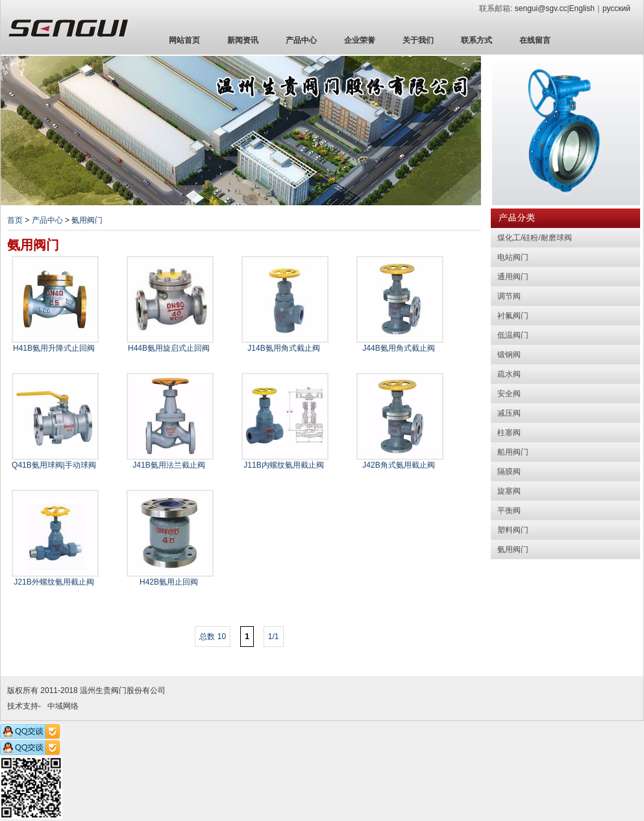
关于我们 (418, 40)
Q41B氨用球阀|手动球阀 (54, 465)
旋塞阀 (509, 491)
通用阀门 (513, 277)
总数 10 (213, 637)
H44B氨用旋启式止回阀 (169, 348)
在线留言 (535, 40)
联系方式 (477, 40)
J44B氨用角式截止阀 (398, 348)
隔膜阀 (509, 472)
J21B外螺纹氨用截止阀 (54, 582)
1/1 (274, 637)
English (582, 8)
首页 (15, 220)
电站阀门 (513, 257)
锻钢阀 (509, 355)
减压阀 (509, 413)
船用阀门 (513, 452)
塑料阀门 (513, 530)
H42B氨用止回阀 (169, 582)
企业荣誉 (360, 40)
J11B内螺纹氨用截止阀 (283, 465)
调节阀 (509, 296)
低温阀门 (513, 335)
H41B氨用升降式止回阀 (54, 348)
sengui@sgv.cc (541, 8)
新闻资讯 (243, 40)
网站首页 (184, 40)
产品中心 (301, 40)
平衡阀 (509, 511)
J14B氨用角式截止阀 (283, 348)
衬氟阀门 (513, 316)
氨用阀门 (87, 220)
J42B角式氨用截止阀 (398, 465)
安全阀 (509, 394)
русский (616, 8)
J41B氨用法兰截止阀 (168, 465)
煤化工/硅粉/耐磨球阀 (535, 238)
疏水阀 (509, 374)
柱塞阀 (509, 433)
